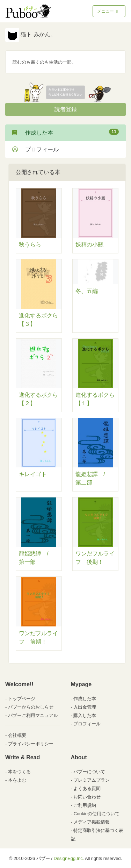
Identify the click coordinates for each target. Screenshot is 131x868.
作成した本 (65, 132)
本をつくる (19, 772)
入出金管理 (85, 707)
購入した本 (85, 715)
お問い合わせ (87, 797)
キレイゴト (33, 474)
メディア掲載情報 (92, 822)
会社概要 (17, 735)
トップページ (22, 699)
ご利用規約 (85, 805)
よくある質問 (87, 788)
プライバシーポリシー (31, 744)
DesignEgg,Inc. (69, 858)
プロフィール (35, 149)
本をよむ (17, 780)
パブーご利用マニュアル (33, 715)
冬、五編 (87, 291)
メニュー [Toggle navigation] (108, 11)
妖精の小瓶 (89, 245)
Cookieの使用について (96, 814)
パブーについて (89, 772)
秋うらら (30, 245)
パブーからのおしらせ (31, 707)
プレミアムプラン (92, 780)
